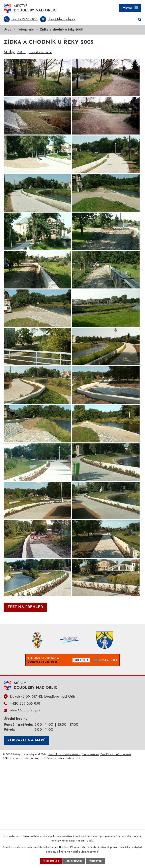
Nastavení (96, 861)
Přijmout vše (50, 861)
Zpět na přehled (25, 701)
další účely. (87, 841)
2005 (21, 53)
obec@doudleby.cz (25, 804)
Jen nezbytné (74, 861)
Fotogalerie (26, 30)
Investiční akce (40, 53)
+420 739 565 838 (25, 798)
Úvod (7, 30)
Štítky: (9, 53)
